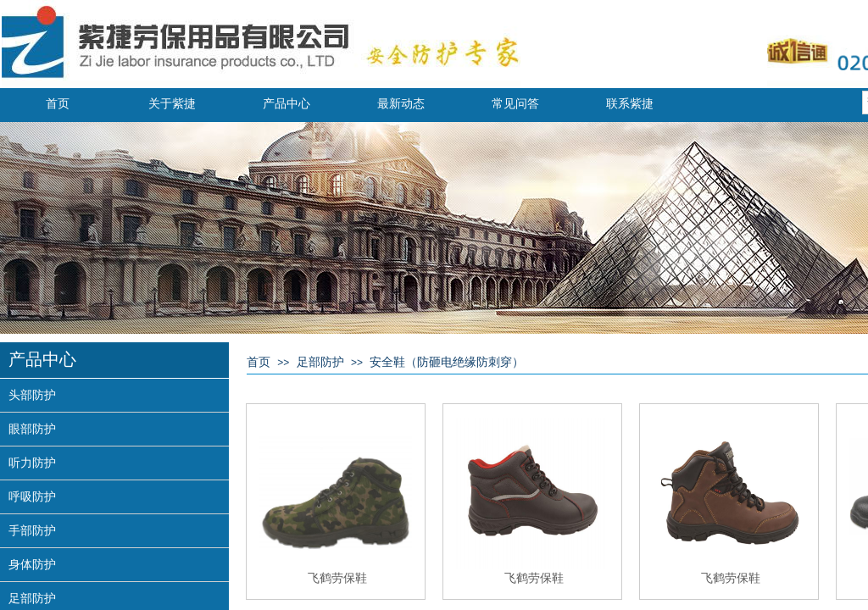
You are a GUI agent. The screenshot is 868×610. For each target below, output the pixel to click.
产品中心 (287, 104)
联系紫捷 (630, 104)
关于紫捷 (172, 104)
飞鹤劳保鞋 (337, 578)
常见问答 (515, 104)
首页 (58, 104)
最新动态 (401, 104)
